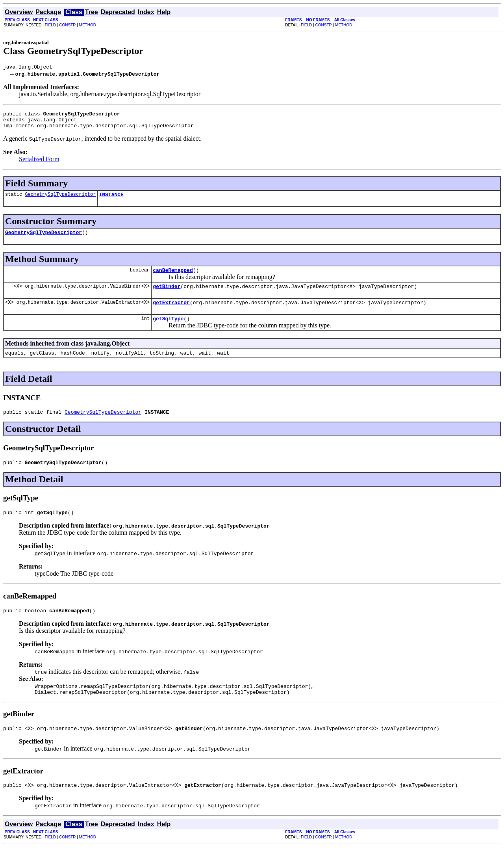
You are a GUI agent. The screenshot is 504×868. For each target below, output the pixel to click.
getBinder (167, 296)
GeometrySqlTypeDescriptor (60, 200)
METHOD (88, 25)
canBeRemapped (173, 278)
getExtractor (171, 313)
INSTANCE (111, 200)
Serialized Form (39, 164)
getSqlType (168, 330)
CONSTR (67, 25)
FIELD (50, 25)
